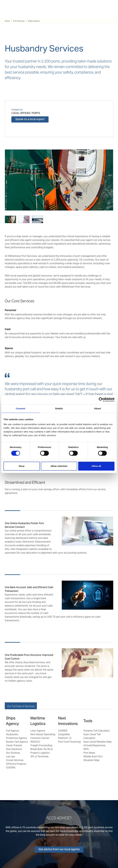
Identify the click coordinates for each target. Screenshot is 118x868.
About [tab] (98, 408)
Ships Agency (34, 21)
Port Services (19, 21)
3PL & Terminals (39, 756)
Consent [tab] (21, 408)
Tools (88, 721)
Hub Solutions (14, 749)
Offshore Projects (16, 764)
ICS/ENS (11, 768)
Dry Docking (13, 753)
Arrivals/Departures (94, 745)
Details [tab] (59, 408)
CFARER (63, 731)
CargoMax (64, 734)
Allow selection (59, 466)
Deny (22, 466)
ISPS (86, 749)
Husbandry (12, 734)
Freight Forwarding (41, 745)
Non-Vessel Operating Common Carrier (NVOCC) (43, 738)
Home (7, 21)
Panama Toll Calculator (97, 731)
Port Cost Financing (69, 742)
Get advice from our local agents (59, 850)
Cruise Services (15, 760)
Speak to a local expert (30, 119)
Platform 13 (65, 738)
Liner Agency (38, 731)
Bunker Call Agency (17, 742)
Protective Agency (17, 738)
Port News (89, 753)
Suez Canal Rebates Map (97, 742)
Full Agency (13, 731)
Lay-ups (11, 756)
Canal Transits (14, 745)
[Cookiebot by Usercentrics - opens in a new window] (101, 400)
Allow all (96, 466)
